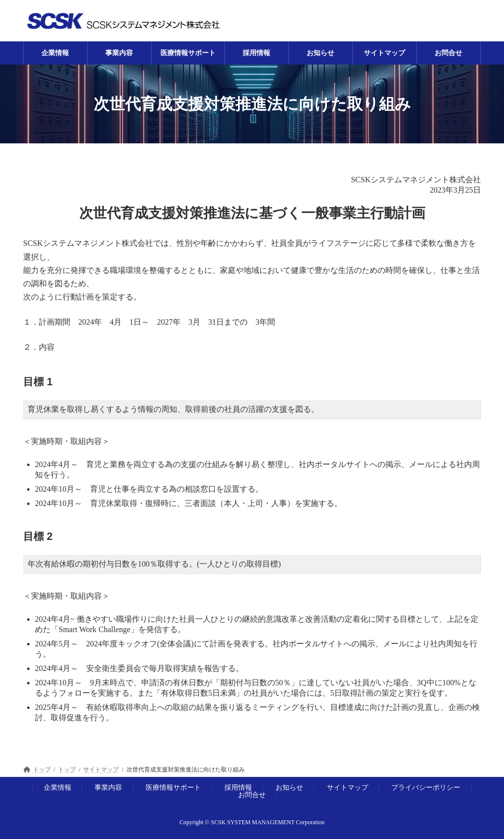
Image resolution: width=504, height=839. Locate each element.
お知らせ (289, 787)
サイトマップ (347, 787)
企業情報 (58, 787)
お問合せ (252, 795)
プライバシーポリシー (426, 787)
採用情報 (238, 787)
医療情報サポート (173, 787)
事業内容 (108, 787)
